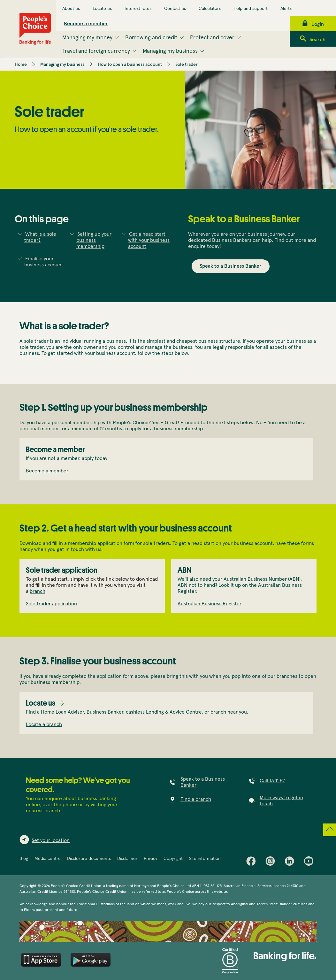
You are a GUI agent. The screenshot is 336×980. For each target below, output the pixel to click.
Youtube (310, 862)
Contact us (175, 9)
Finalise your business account (44, 262)
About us (71, 9)
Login (318, 24)
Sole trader (187, 65)
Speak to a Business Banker (231, 266)
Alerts (286, 9)
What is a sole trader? (40, 237)
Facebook (253, 862)
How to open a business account (130, 65)
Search (317, 40)
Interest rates (138, 9)
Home (21, 65)
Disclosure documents (89, 859)
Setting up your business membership (94, 240)
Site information (205, 859)
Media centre (48, 859)
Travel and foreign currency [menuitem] (96, 51)
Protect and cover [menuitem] (212, 38)
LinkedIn (291, 862)
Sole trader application (51, 604)
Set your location (51, 840)
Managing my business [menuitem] (170, 51)
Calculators (210, 9)
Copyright (173, 859)
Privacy (150, 859)
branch (38, 591)
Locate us (102, 9)
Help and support (251, 9)
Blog (24, 859)
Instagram (272, 862)
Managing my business (62, 65)
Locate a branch (44, 724)
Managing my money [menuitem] (87, 38)
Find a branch (196, 799)
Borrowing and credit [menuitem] (151, 38)
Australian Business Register (210, 604)
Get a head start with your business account (149, 240)
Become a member (86, 24)
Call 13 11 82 (272, 781)
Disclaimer (127, 859)
